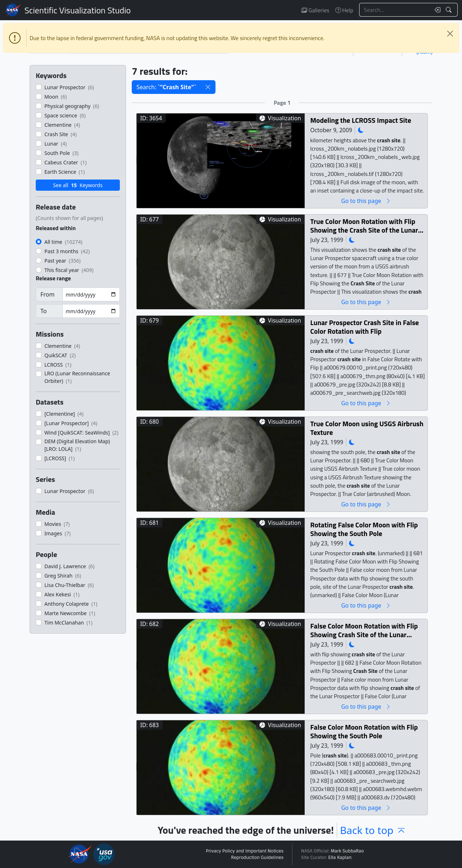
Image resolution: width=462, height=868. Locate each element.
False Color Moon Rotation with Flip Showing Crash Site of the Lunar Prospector (364, 630)
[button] (208, 87)
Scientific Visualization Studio (78, 10)
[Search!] (450, 10)
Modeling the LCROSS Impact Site (361, 120)
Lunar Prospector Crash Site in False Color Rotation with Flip (365, 327)
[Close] (450, 34)
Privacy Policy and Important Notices (245, 851)
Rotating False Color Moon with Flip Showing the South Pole (364, 529)
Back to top (373, 830)
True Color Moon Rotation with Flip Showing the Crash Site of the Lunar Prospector (364, 226)
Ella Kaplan (340, 858)
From (47, 294)
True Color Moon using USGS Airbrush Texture (367, 428)
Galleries (315, 10)
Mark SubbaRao (347, 851)
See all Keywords (78, 185)
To (43, 311)
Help (344, 10)
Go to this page (366, 201)
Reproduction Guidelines (257, 858)
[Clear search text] (436, 10)
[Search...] (395, 10)
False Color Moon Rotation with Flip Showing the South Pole (364, 731)
